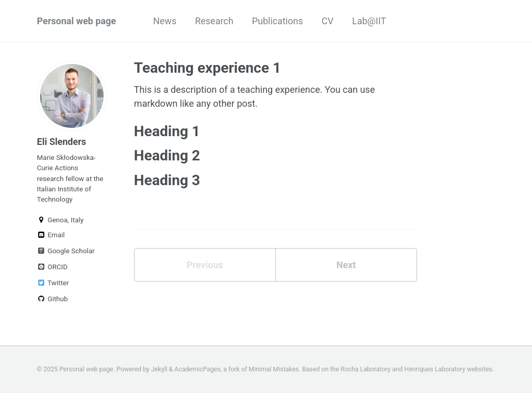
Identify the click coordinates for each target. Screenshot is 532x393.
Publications (278, 21)
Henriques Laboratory (435, 369)
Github (53, 299)
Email (51, 235)
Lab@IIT (369, 21)
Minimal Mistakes (273, 369)
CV (328, 21)
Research (214, 21)
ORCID (53, 267)
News (165, 21)
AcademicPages (197, 369)
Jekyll (159, 369)
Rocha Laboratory (366, 369)
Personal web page (77, 21)
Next (346, 265)
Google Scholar (66, 251)
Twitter (53, 283)
